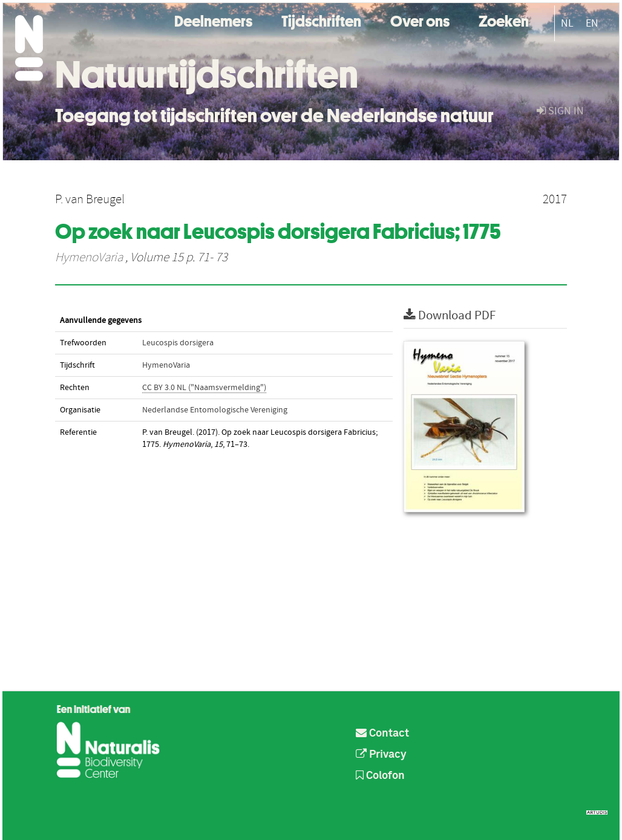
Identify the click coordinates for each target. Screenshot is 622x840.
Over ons (420, 20)
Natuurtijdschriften (207, 74)
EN (592, 23)
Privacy (381, 755)
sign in (560, 111)
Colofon (380, 776)
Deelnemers (213, 20)
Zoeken (504, 20)
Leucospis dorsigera (178, 343)
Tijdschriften (321, 20)
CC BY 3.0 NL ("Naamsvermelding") (204, 388)
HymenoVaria (89, 258)
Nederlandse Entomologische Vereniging (215, 410)
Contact (382, 734)
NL (567, 23)
